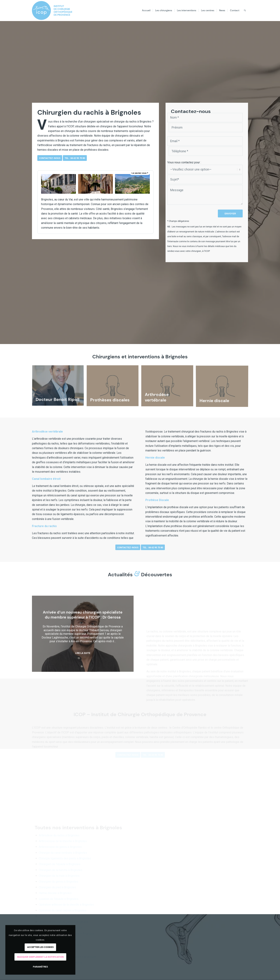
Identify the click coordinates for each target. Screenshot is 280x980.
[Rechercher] (245, 11)
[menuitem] (146, 11)
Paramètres (40, 967)
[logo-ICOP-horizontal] (55, 11)
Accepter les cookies (40, 947)
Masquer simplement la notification (40, 957)
